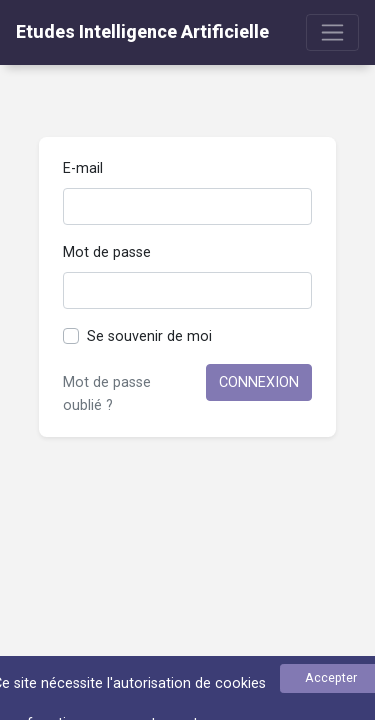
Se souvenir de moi (149, 336)
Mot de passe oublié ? (107, 394)
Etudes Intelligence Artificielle (142, 31)
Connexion (259, 382)
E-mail (83, 168)
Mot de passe (107, 252)
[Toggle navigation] (332, 32)
